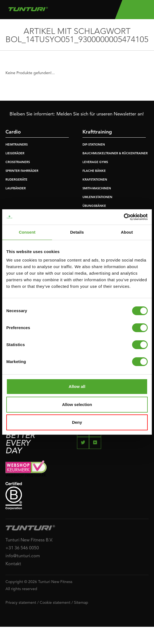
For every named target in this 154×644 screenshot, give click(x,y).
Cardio (13, 132)
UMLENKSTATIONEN (97, 197)
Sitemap (81, 603)
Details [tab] (77, 232)
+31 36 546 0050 (22, 548)
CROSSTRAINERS (18, 162)
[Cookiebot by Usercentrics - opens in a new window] (124, 217)
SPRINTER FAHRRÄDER (22, 171)
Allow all (77, 386)
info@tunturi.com (23, 556)
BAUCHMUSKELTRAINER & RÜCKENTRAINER (115, 154)
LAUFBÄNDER (16, 189)
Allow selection (77, 404)
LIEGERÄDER (15, 154)
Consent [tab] (27, 232)
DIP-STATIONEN (94, 145)
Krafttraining (97, 132)
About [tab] (127, 232)
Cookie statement (55, 603)
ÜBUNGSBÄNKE (94, 206)
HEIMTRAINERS (17, 145)
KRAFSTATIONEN (95, 180)
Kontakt (13, 564)
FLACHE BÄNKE (94, 171)
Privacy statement (21, 603)
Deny (77, 422)
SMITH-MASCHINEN (97, 189)
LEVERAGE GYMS (95, 162)
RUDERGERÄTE (16, 180)
